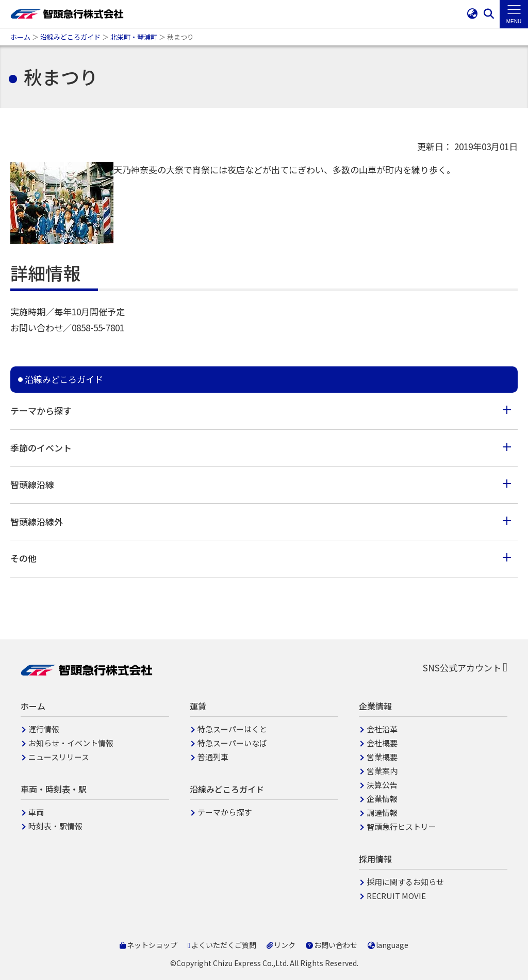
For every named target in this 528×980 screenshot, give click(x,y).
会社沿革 (382, 729)
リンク (281, 945)
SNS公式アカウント (465, 668)
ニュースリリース (59, 757)
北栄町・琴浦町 (134, 37)
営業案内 (382, 771)
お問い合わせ (332, 945)
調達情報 (382, 813)
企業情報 (375, 706)
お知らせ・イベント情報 (71, 743)
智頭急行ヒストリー (401, 826)
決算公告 (382, 785)
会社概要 (382, 743)
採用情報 (375, 859)
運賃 (198, 706)
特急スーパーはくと (232, 729)
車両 (36, 812)
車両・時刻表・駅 (54, 789)
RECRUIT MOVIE (396, 896)
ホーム (20, 37)
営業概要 (382, 757)
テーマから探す (225, 812)
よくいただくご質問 (222, 945)
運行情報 (44, 729)
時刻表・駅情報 (55, 826)
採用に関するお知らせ (405, 882)
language (388, 945)
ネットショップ (148, 945)
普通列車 (213, 757)
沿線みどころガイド (70, 37)
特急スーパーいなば (232, 743)
